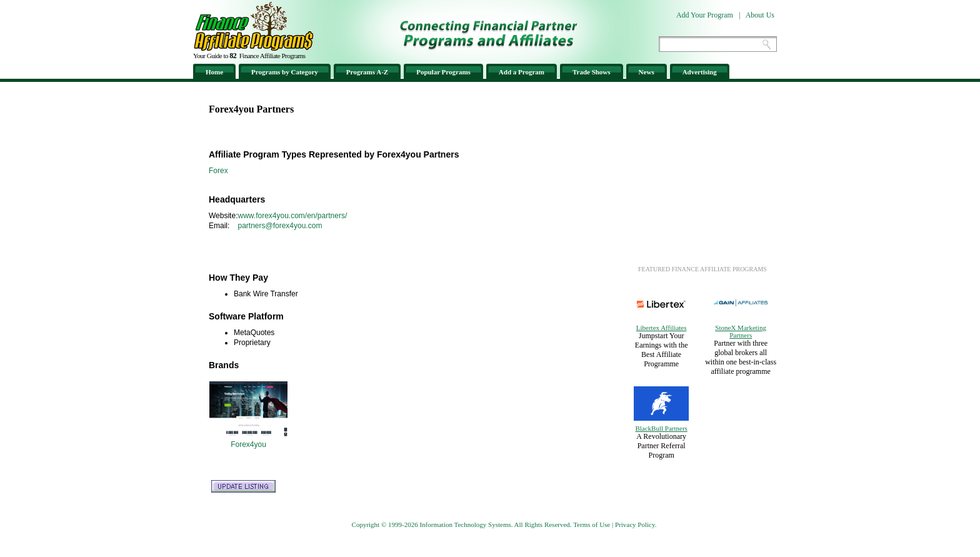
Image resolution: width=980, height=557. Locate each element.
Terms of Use (592, 524)
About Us (760, 15)
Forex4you (248, 444)
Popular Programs (443, 72)
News (647, 72)
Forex (218, 171)
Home (214, 72)
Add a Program (522, 72)
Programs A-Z (367, 72)
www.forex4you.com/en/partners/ (292, 216)
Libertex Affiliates (662, 328)
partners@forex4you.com (280, 226)
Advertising (700, 72)
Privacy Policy (635, 524)
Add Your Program (705, 15)
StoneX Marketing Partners (741, 331)
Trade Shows (592, 72)
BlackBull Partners (661, 428)
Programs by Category (285, 72)
